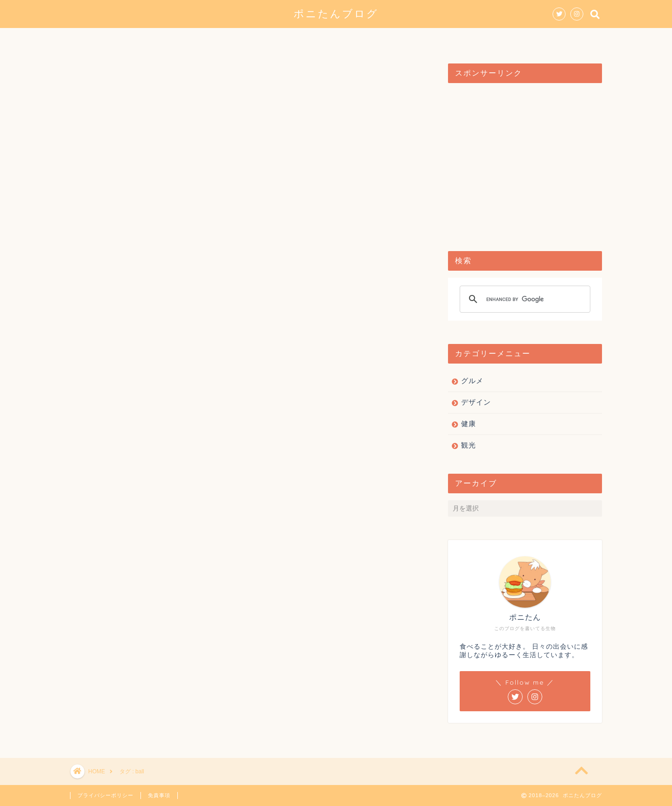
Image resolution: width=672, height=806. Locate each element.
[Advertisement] (525, 162)
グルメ (271, 39)
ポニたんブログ (336, 13)
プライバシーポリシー (105, 795)
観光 (366, 39)
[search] (524, 299)
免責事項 (159, 795)
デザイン (321, 39)
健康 (405, 39)
